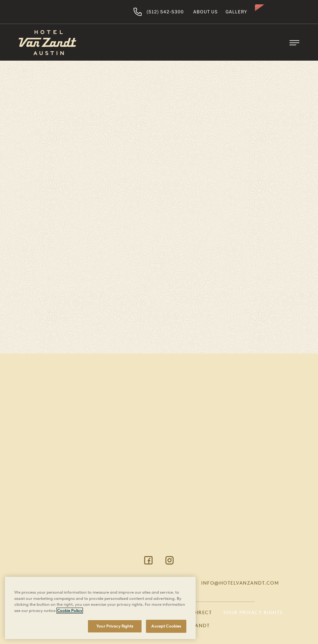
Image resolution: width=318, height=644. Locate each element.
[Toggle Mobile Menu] (294, 42)
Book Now (277, 12)
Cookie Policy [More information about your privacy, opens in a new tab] (70, 611)
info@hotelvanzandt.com (240, 583)
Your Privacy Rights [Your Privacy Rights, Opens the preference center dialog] (115, 626)
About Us (205, 12)
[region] (100, 608)
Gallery (236, 12)
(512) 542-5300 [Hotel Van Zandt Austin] (158, 12)
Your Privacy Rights (253, 613)
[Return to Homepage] (48, 43)
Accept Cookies (166, 626)
